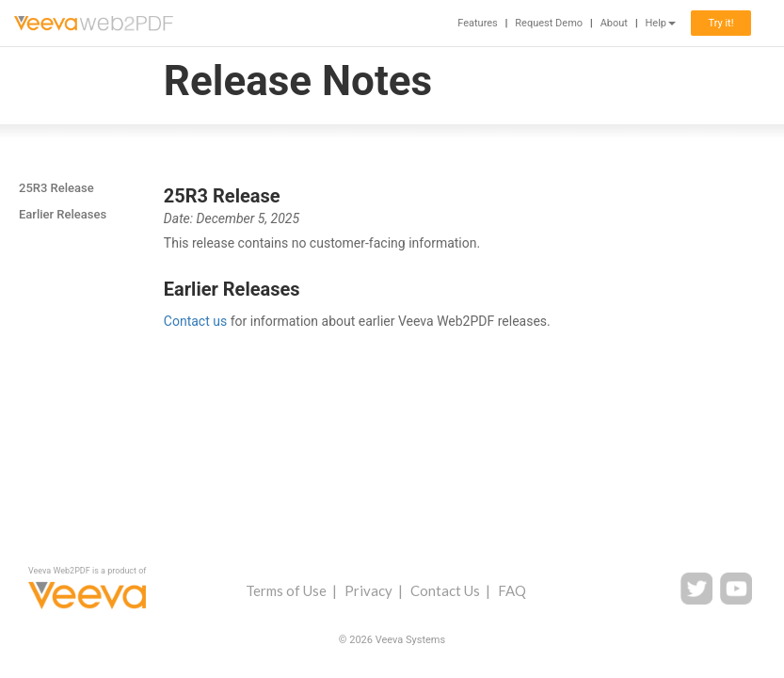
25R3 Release (56, 188)
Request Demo (549, 23)
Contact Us (445, 590)
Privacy (368, 590)
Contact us (195, 321)
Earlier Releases (63, 214)
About (614, 23)
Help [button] (660, 23)
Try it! (720, 23)
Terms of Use (286, 590)
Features (478, 23)
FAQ (512, 590)
